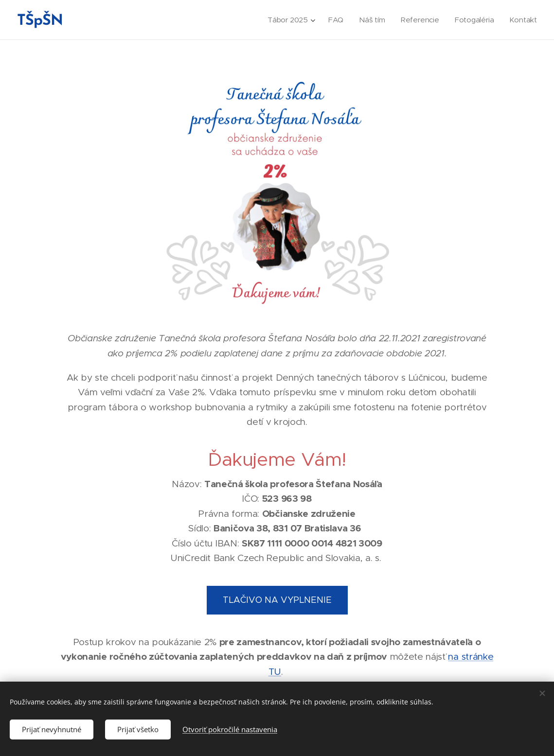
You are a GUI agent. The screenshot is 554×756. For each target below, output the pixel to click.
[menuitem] (288, 20)
